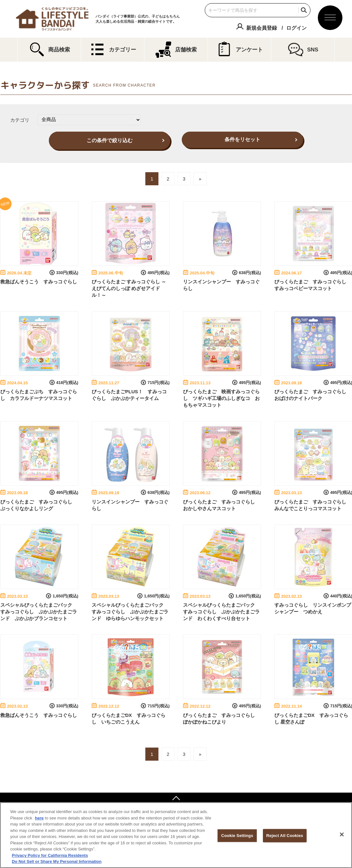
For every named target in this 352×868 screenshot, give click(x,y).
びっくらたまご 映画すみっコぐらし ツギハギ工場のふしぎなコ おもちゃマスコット (221, 398)
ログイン (296, 28)
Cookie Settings (237, 836)
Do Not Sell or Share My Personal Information (57, 861)
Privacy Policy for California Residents (50, 855)
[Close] (342, 834)
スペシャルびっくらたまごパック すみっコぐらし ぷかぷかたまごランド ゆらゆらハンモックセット (130, 612)
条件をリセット (242, 139)
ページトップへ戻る (176, 799)
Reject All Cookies (285, 836)
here (39, 818)
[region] (176, 835)
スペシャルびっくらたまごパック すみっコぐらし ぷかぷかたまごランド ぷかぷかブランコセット (39, 612)
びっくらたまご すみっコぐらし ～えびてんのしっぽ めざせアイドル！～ (129, 288)
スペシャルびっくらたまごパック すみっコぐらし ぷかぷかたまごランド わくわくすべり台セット (221, 612)
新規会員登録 (262, 28)
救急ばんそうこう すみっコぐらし (39, 282)
